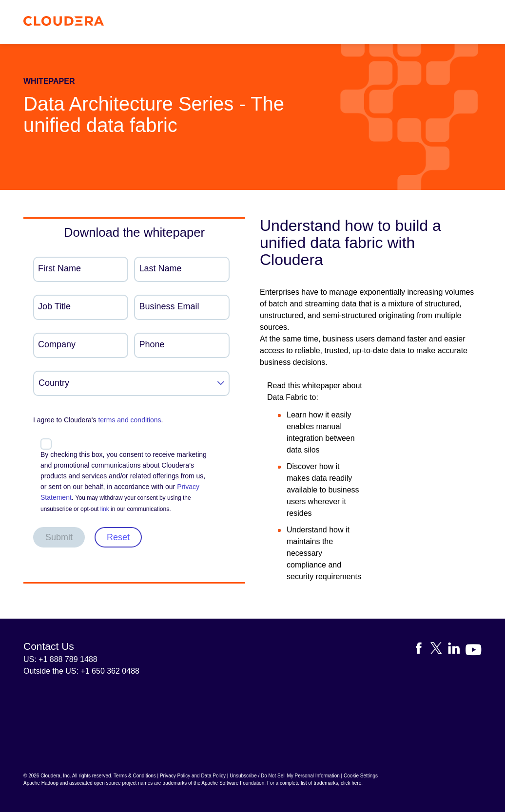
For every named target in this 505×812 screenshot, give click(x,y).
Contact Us (49, 646)
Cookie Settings (361, 776)
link (105, 509)
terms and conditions (129, 420)
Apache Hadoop (41, 783)
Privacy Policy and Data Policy (193, 776)
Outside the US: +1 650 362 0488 (81, 671)
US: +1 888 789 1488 (60, 659)
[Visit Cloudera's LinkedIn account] (457, 650)
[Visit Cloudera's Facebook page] (422, 650)
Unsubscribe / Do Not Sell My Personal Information (285, 776)
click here (351, 783)
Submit (59, 537)
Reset (118, 537)
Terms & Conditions (135, 776)
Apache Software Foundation (233, 783)
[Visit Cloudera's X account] (439, 650)
